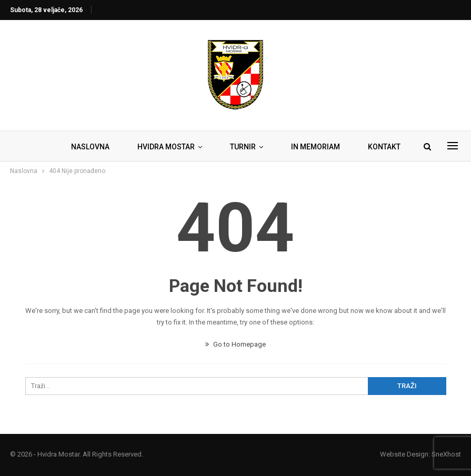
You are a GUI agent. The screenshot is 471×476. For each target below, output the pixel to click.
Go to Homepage (235, 344)
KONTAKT (384, 147)
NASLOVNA (90, 147)
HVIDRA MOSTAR (166, 147)
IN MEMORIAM (315, 147)
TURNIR (243, 147)
